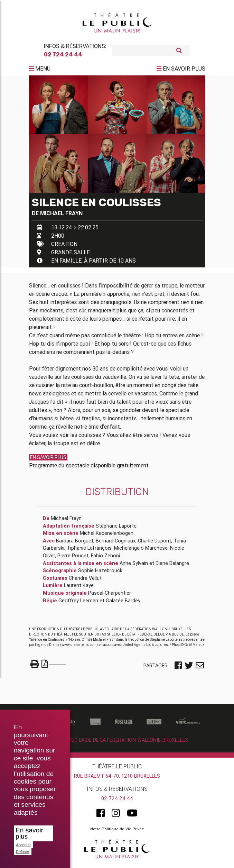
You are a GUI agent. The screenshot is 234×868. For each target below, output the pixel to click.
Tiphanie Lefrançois (89, 551)
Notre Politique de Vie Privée (117, 832)
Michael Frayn (61, 216)
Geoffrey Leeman (78, 603)
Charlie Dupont (155, 543)
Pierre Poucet (73, 558)
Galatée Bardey (123, 603)
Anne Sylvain (134, 566)
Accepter (23, 845)
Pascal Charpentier (110, 596)
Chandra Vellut (85, 581)
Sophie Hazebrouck (100, 573)
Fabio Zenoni (105, 558)
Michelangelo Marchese (141, 551)
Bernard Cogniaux (116, 543)
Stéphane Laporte (116, 529)
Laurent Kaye (79, 588)
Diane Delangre (172, 566)
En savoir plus (29, 833)
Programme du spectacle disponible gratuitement (89, 468)
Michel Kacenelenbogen (107, 536)
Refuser (23, 852)
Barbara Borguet (75, 543)
